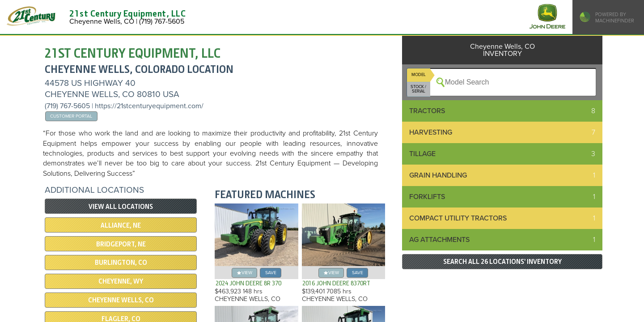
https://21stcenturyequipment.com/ (149, 106)
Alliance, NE (121, 225)
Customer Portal (71, 116)
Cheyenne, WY (121, 281)
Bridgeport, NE (121, 244)
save (271, 273)
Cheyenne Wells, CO (121, 300)
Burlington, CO (121, 263)
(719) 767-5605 (68, 106)
